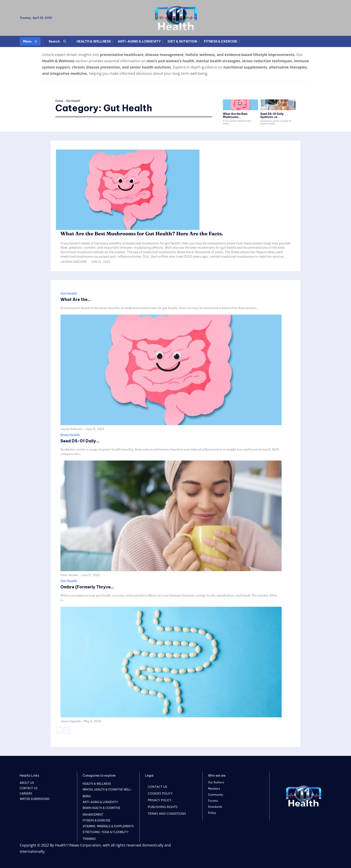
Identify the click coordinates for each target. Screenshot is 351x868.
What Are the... (78, 299)
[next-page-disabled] (67, 730)
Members (214, 789)
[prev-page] (59, 730)
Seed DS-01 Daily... (82, 441)
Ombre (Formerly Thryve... (90, 587)
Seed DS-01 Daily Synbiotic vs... (272, 115)
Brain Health (70, 435)
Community (216, 795)
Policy (212, 813)
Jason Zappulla (71, 721)
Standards (215, 807)
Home (59, 101)
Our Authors (216, 782)
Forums (213, 801)
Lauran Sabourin (74, 262)
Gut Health (69, 294)
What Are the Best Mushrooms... (235, 115)
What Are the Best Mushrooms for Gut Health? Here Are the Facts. (155, 233)
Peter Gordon (69, 575)
